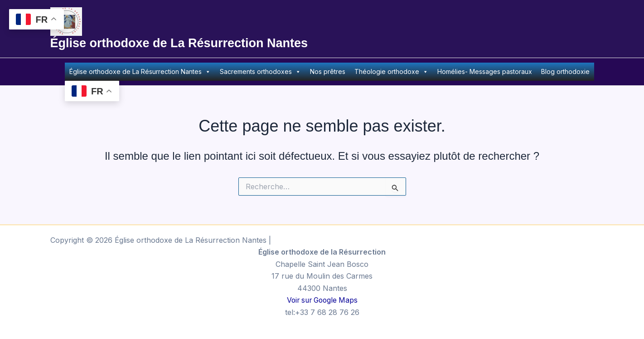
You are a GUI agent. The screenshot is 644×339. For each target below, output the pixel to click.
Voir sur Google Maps (322, 300)
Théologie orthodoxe (391, 72)
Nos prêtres (328, 71)
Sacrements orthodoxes (260, 72)
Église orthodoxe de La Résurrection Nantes (179, 43)
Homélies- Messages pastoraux (485, 71)
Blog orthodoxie (565, 71)
